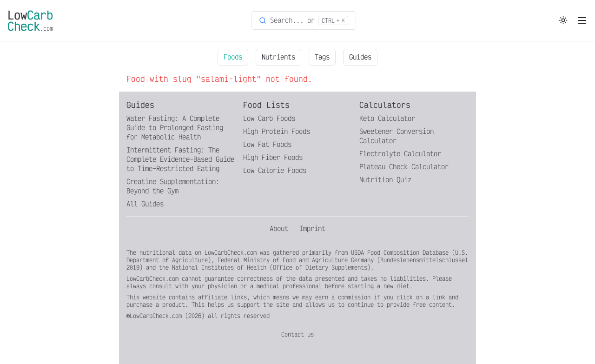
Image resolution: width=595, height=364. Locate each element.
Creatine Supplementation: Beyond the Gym (173, 186)
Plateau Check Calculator (404, 167)
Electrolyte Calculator (400, 154)
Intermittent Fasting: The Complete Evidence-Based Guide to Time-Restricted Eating (180, 159)
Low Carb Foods (269, 118)
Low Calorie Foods (275, 170)
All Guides (145, 204)
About (279, 228)
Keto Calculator (387, 118)
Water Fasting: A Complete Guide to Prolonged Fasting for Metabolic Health (175, 128)
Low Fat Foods (267, 144)
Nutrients (278, 57)
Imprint (312, 228)
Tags (322, 57)
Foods (233, 57)
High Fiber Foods (273, 157)
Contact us (297, 334)
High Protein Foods (277, 131)
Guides (360, 57)
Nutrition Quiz (385, 180)
